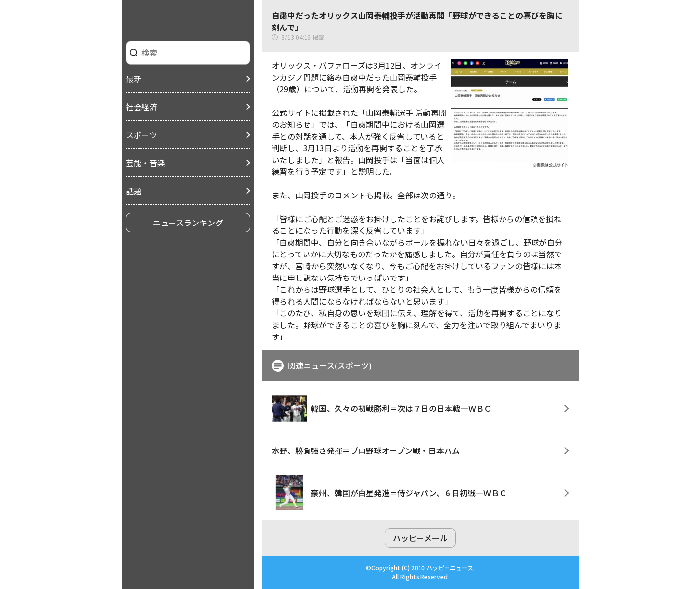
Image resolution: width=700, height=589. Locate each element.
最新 (134, 79)
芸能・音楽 (145, 163)
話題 (134, 191)
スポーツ (141, 135)
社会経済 (141, 107)
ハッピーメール (420, 538)
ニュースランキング (188, 223)
